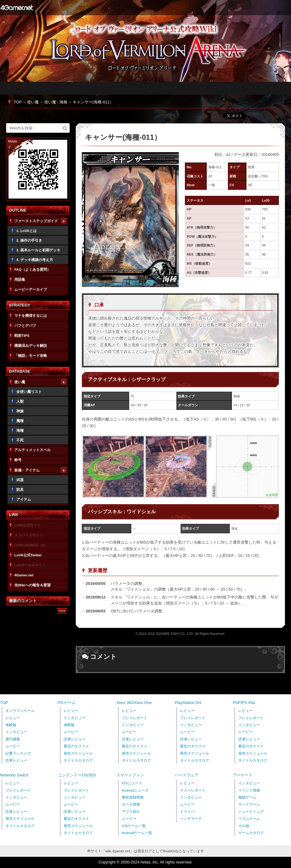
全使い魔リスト (29, 392)
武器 (20, 480)
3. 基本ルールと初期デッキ (38, 250)
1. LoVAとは (27, 231)
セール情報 (131, 804)
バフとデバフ (25, 325)
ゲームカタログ (251, 833)
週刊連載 (13, 739)
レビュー (13, 718)
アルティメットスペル (32, 450)
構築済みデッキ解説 (31, 345)
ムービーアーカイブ (31, 289)
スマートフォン (130, 775)
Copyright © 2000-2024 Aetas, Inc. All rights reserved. (145, 862)
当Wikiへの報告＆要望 (32, 585)
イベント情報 (249, 790)
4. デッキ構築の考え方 (35, 260)
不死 (20, 440)
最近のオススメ (76, 746)
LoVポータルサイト (30, 565)
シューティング (251, 811)
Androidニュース (135, 790)
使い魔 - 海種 (56, 102)
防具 (20, 489)
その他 (244, 826)
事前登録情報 (133, 797)
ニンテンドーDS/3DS (77, 775)
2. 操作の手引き (29, 240)
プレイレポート (135, 718)
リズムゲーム (249, 818)
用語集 (20, 279)
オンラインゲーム (20, 710)
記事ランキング (18, 753)
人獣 (20, 401)
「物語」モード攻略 (31, 355)
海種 (20, 430)
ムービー (13, 746)
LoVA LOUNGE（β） (31, 545)
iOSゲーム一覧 (134, 826)
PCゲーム (67, 703)
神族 (20, 411)
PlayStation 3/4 (188, 703)
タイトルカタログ (78, 760)
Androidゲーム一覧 (137, 833)
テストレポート (193, 790)
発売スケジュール (78, 753)
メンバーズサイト (29, 535)
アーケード (243, 775)
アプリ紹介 (131, 811)
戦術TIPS (22, 335)
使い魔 (33, 102)
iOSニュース (132, 783)
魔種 (20, 421)
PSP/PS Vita (244, 703)
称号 (18, 460)
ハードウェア (186, 775)
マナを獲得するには (31, 315)
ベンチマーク (191, 818)
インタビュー (16, 732)
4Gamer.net (17, 8)
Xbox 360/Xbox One (134, 703)
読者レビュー (16, 760)
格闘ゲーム (247, 797)
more (62, 611)
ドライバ (187, 811)
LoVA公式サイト (28, 525)
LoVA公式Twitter (28, 555)
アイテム (24, 499)
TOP (18, 102)
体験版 (11, 725)
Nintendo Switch (14, 775)
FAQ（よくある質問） (32, 269)
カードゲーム (249, 804)
